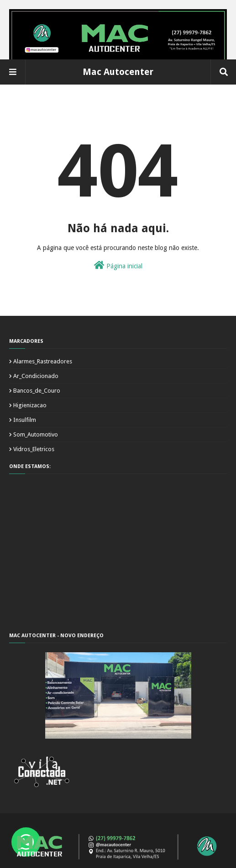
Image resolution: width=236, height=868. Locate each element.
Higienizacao (30, 405)
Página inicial (118, 265)
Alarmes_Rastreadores (43, 361)
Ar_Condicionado (36, 376)
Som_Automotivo (36, 434)
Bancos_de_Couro (37, 391)
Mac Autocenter (118, 72)
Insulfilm (25, 420)
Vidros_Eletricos (34, 449)
